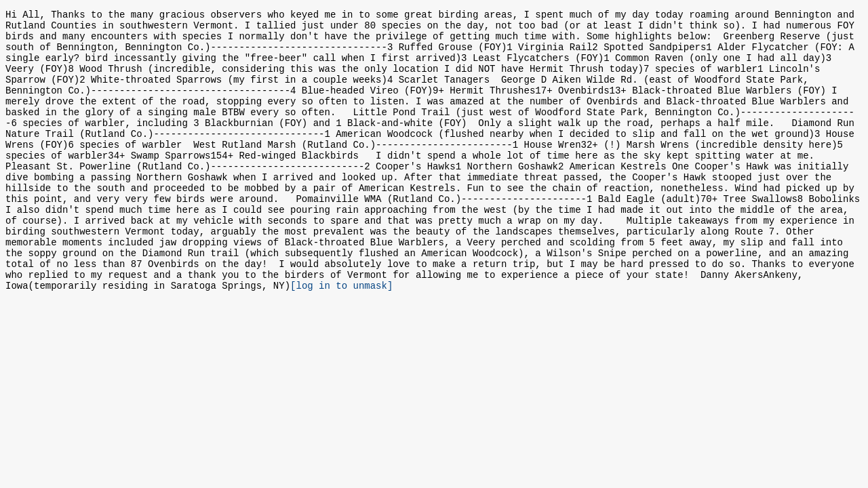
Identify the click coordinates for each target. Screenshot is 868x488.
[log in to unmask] (341, 338)
